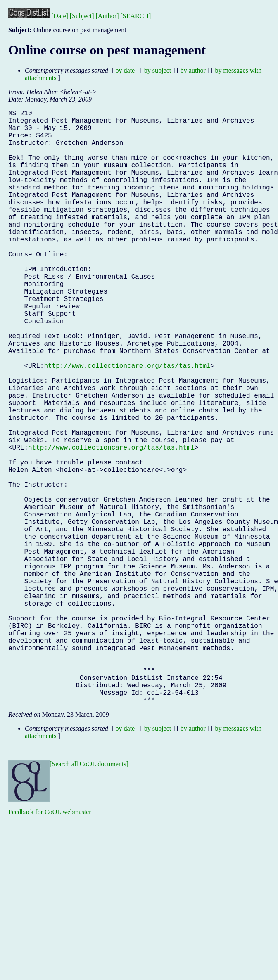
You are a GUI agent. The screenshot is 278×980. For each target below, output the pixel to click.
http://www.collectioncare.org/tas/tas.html (127, 423)
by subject (158, 70)
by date (125, 70)
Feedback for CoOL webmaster (50, 944)
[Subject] (82, 16)
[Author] (107, 16)
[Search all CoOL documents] (89, 896)
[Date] (60, 16)
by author (193, 70)
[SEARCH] (136, 16)
